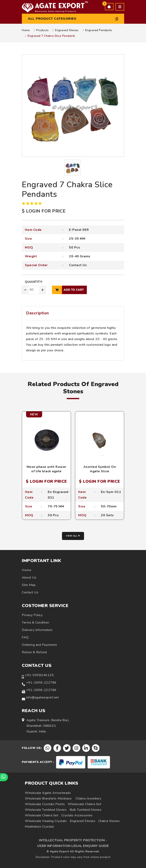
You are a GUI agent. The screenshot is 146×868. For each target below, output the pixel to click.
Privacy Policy (32, 615)
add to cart (68, 290)
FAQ (25, 637)
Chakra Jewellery (88, 798)
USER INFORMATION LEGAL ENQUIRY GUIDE (73, 846)
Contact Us (78, 265)
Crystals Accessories (77, 815)
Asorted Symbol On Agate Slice (100, 469)
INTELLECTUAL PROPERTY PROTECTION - (73, 840)
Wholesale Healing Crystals (46, 821)
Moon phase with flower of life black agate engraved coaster (47, 471)
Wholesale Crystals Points (45, 804)
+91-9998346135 (39, 675)
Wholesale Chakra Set (85, 804)
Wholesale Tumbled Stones (46, 810)
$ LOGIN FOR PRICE (44, 211)
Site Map (29, 585)
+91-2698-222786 (41, 683)
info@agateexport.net (42, 697)
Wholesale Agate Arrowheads (48, 793)
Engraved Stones (67, 30)
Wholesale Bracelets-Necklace (48, 798)
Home (26, 30)
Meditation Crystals (40, 827)
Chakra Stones (109, 821)
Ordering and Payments (40, 645)
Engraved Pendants (99, 30)
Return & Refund (34, 652)
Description (38, 313)
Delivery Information (37, 630)
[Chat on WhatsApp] (4, 777)
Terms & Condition (35, 623)
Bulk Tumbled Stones (86, 810)
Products (42, 30)
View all (73, 536)
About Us (29, 578)
